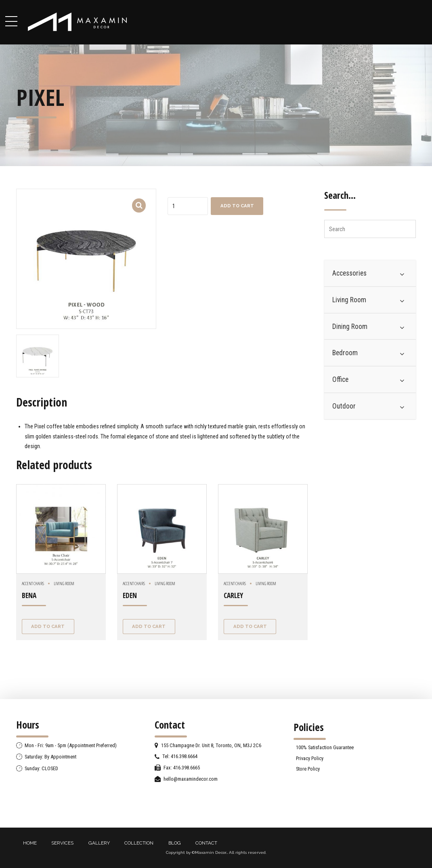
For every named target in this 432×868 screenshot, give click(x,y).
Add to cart (237, 206)
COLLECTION (139, 843)
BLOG (175, 843)
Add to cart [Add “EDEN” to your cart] (149, 626)
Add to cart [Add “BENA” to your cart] (48, 626)
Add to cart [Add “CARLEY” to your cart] (250, 626)
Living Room (64, 583)
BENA (29, 595)
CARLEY (233, 595)
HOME (30, 843)
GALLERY (99, 843)
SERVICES (62, 843)
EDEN (130, 595)
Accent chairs (33, 583)
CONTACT (206, 843)
